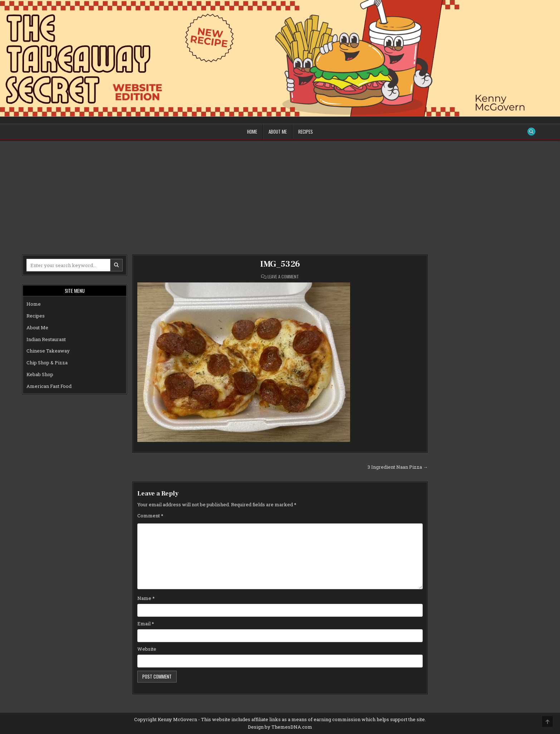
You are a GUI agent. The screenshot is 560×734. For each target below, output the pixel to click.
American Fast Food (49, 386)
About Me (278, 132)
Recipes (306, 132)
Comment (150, 516)
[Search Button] (531, 132)
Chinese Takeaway (48, 351)
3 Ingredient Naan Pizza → (398, 467)
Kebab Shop (40, 374)
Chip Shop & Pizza (47, 363)
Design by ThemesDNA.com (280, 727)
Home (252, 132)
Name (146, 598)
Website (147, 649)
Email (146, 624)
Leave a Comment (283, 277)
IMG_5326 (280, 264)
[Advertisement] (280, 194)
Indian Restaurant (46, 339)
